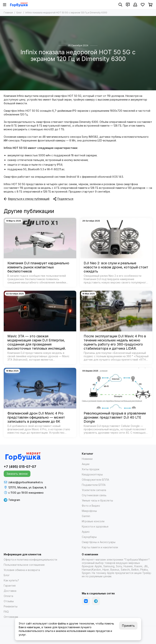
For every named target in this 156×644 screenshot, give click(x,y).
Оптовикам (11, 617)
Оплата (8, 596)
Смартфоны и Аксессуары (99, 542)
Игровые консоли (93, 521)
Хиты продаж (91, 469)
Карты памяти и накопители (100, 547)
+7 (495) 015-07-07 (20, 467)
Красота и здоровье (95, 526)
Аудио (86, 532)
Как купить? (11, 580)
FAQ (6, 612)
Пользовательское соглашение (24, 565)
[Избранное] (143, 5)
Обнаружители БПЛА (95, 480)
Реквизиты (11, 606)
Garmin (86, 516)
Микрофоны (89, 511)
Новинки (87, 459)
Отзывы (9, 601)
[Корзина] (150, 5)
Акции (86, 464)
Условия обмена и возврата (22, 570)
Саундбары (89, 537)
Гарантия (10, 586)
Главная (8, 13)
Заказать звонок (17, 474)
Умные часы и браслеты (97, 500)
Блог (19, 13)
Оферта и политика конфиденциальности (30, 560)
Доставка (10, 591)
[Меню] (5, 5)
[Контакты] (128, 5)
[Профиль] (135, 5)
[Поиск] (120, 5)
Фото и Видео (91, 506)
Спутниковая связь (94, 495)
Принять (128, 626)
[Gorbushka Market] (19, 5)
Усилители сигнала (94, 490)
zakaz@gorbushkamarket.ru (26, 482)
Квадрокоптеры (92, 474)
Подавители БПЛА (94, 485)
